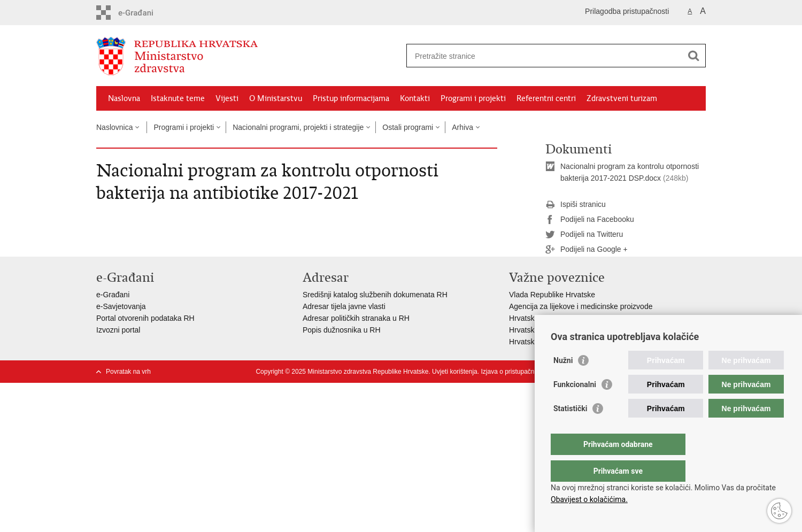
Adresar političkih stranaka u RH (356, 318)
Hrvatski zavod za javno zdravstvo (566, 330)
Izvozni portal (118, 330)
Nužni (563, 382)
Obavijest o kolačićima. (589, 499)
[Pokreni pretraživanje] (693, 56)
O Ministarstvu (276, 98)
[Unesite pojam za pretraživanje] (545, 56)
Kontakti (415, 98)
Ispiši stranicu (576, 205)
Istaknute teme (178, 98)
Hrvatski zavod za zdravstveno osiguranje (578, 318)
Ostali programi (408, 127)
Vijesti (227, 98)
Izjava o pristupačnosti (512, 372)
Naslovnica (114, 127)
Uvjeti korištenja (455, 372)
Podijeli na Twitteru (584, 235)
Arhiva (462, 127)
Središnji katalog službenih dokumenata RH (375, 295)
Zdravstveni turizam (622, 98)
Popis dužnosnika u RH (342, 330)
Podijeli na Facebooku (590, 220)
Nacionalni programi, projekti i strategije (298, 127)
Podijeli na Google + (587, 250)
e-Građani (113, 295)
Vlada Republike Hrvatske (552, 295)
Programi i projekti (473, 98)
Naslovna (124, 98)
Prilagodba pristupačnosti (627, 11)
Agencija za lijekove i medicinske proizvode (581, 306)
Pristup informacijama (351, 98)
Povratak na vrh (128, 372)
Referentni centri (546, 98)
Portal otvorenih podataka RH (145, 318)
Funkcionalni (575, 406)
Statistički (570, 430)
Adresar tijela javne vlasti (344, 306)
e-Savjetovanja (121, 306)
